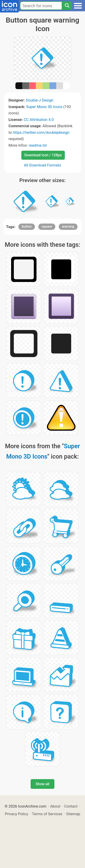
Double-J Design (40, 100)
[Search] (67, 6)
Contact (71, 806)
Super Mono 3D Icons (44, 107)
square (47, 226)
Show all (42, 784)
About (55, 806)
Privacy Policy (16, 814)
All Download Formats (42, 165)
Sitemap (73, 814)
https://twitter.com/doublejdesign (41, 132)
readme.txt (38, 145)
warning (68, 226)
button (27, 226)
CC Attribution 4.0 (39, 120)
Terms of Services (47, 814)
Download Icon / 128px (43, 155)
